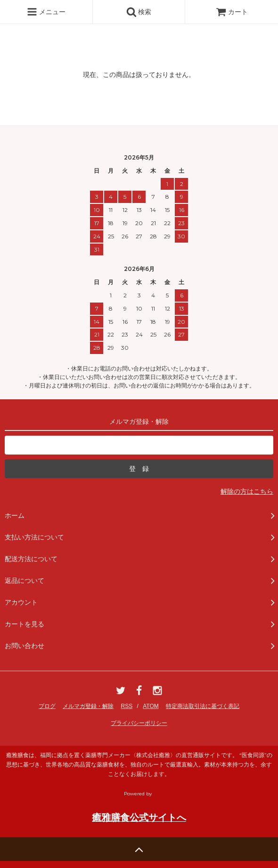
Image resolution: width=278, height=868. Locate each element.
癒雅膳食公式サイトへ (139, 817)
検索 (139, 12)
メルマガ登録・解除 (88, 706)
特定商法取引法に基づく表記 (203, 706)
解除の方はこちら (247, 491)
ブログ (47, 706)
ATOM (151, 706)
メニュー (46, 12)
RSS (127, 706)
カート (232, 12)
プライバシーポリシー (139, 723)
